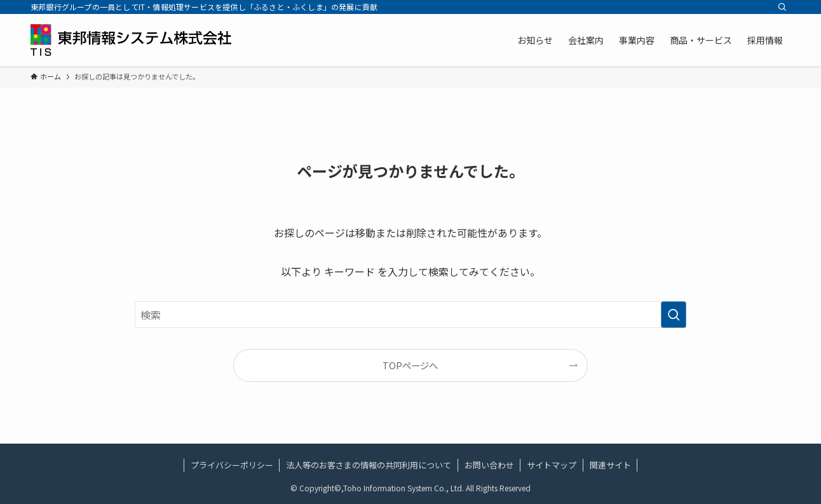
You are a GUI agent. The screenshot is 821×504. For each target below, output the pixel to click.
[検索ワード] (410, 315)
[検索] (782, 7)
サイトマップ (552, 465)
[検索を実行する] (674, 315)
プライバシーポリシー (232, 465)
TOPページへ (410, 365)
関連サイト (610, 465)
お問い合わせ (489, 465)
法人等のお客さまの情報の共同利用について (369, 465)
